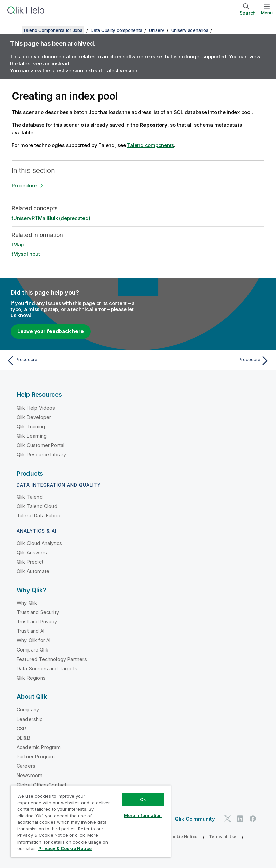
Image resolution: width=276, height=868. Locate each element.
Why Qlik (27, 603)
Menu (267, 13)
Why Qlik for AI (34, 640)
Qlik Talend (30, 497)
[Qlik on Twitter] (228, 819)
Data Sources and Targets (47, 668)
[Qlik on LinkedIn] (240, 819)
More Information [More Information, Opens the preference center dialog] (143, 815)
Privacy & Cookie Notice (173, 837)
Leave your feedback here (51, 331)
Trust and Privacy (37, 622)
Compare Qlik (33, 650)
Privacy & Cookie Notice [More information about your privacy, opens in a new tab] (65, 848)
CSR (21, 728)
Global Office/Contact (42, 785)
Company (28, 710)
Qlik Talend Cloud (37, 506)
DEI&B (23, 738)
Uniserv (157, 30)
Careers (26, 766)
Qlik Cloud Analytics (39, 543)
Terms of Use (223, 837)
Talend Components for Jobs (53, 30)
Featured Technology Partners (52, 659)
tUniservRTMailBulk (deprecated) (51, 218)
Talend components (151, 145)
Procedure (24, 185)
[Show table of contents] (13, 30)
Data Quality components (116, 30)
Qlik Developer (34, 417)
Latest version (121, 71)
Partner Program (36, 757)
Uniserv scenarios (190, 30)
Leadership (30, 719)
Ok (143, 799)
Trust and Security (38, 612)
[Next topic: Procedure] (206, 361)
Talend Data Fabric (38, 516)
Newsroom (30, 775)
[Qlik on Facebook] (253, 819)
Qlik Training (31, 426)
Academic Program (39, 747)
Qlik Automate (33, 571)
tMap (18, 244)
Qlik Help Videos (36, 408)
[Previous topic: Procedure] (70, 361)
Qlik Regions (31, 678)
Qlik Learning (32, 436)
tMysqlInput (26, 254)
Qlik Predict (30, 562)
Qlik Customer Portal (41, 445)
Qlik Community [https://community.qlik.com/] (195, 819)
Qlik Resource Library (41, 455)
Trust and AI (31, 631)
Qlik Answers (32, 552)
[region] (91, 821)
